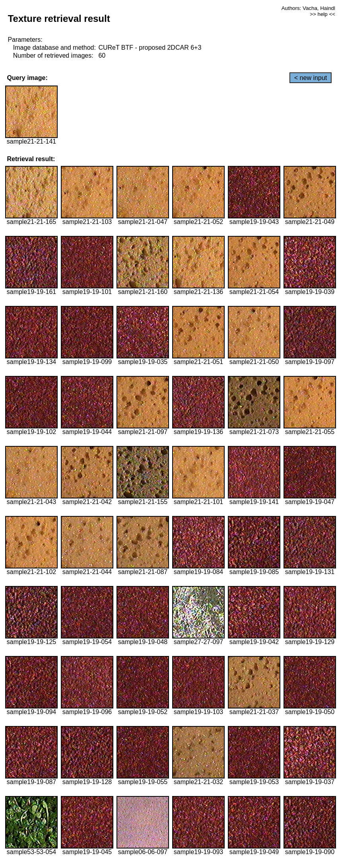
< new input (311, 78)
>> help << (322, 14)
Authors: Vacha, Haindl (308, 8)
